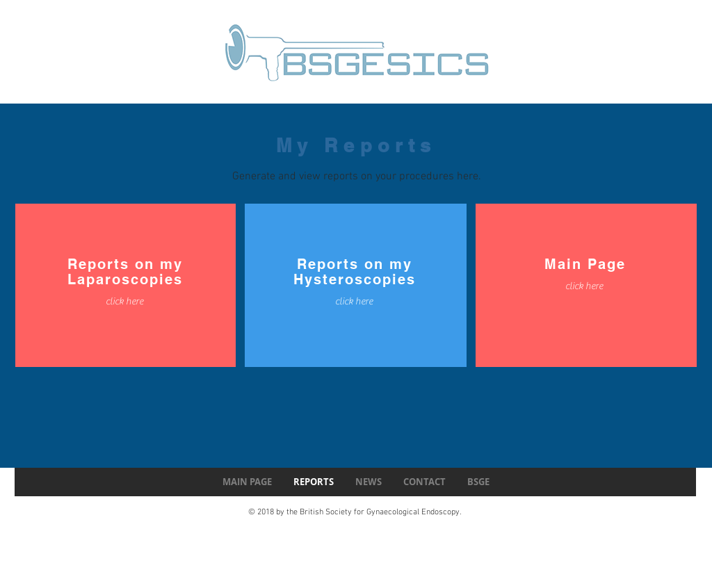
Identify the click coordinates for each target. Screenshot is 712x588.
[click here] (124, 302)
